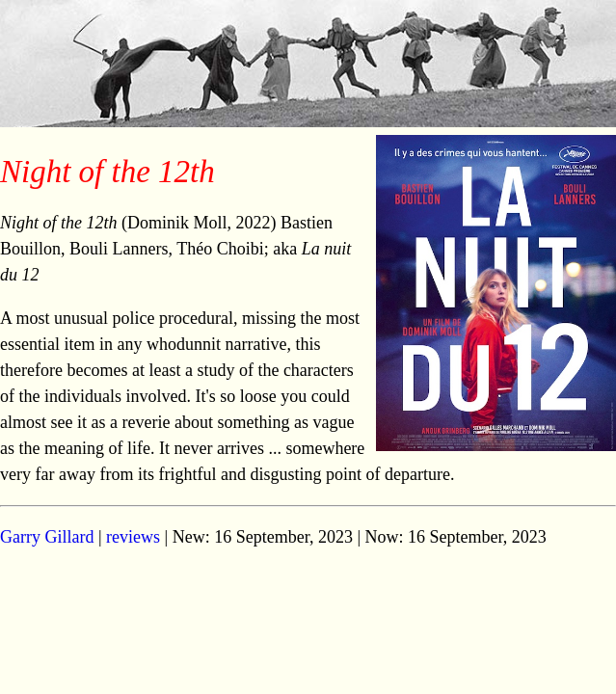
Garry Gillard (47, 537)
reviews (133, 537)
